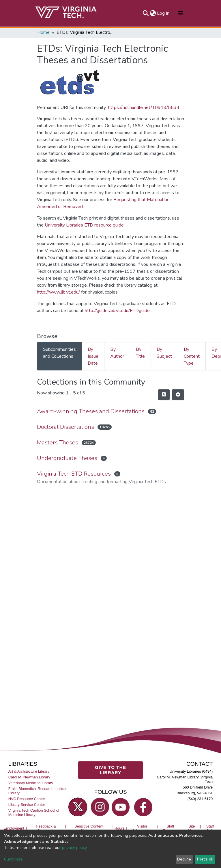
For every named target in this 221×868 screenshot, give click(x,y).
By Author (117, 353)
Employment (14, 829)
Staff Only (210, 828)
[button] (153, 13)
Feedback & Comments (46, 828)
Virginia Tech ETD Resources (74, 474)
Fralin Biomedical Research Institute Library (38, 791)
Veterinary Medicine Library (31, 783)
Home (43, 32)
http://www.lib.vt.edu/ (58, 292)
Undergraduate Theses (67, 458)
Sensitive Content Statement (89, 828)
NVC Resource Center (27, 799)
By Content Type (192, 356)
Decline (184, 859)
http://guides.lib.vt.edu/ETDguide (117, 311)
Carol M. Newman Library (29, 777)
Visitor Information (142, 828)
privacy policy (74, 848)
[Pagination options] (178, 395)
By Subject (164, 353)
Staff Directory (170, 828)
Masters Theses (58, 443)
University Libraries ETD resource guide (84, 225)
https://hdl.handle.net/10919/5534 (144, 107)
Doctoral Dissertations (65, 427)
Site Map (192, 828)
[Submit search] (146, 13)
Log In (163, 13)
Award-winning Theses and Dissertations (91, 411)
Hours (119, 829)
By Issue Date (93, 356)
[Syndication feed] (164, 395)
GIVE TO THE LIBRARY (110, 770)
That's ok (205, 859)
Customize (13, 859)
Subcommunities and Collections (59, 353)
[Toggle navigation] (180, 13)
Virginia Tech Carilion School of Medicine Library (34, 813)
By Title (140, 353)
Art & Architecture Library (29, 771)
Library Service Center (27, 805)
